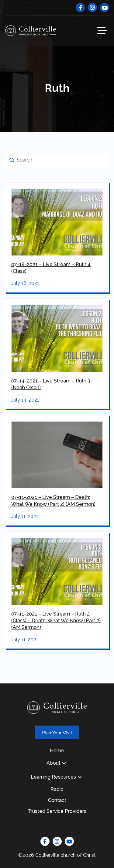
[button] (102, 31)
